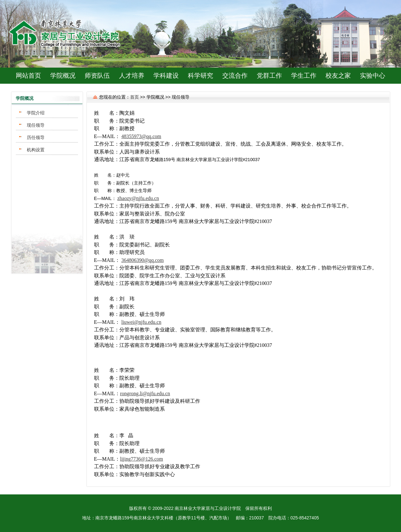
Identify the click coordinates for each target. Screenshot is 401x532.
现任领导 (36, 125)
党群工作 (269, 76)
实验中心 (373, 76)
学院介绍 (36, 113)
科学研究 (200, 76)
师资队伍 (97, 76)
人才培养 (132, 76)
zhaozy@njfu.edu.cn (138, 198)
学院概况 (63, 76)
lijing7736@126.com (141, 459)
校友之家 (338, 76)
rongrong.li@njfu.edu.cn (145, 393)
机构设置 (36, 150)
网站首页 (28, 76)
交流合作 (235, 76)
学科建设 (166, 76)
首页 (135, 97)
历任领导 (36, 137)
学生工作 (304, 76)
